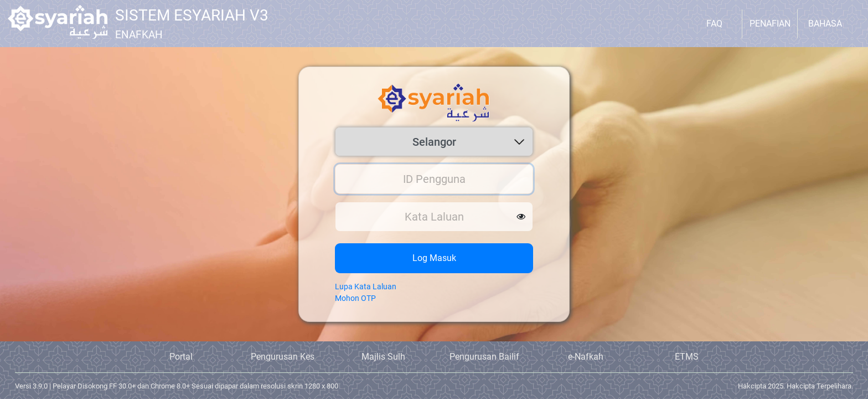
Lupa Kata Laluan (366, 287)
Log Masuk (434, 258)
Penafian (770, 24)
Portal (181, 357)
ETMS (687, 357)
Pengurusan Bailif (484, 357)
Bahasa (825, 24)
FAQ (714, 24)
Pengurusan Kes (283, 357)
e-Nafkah (586, 357)
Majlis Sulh (383, 357)
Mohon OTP (355, 298)
